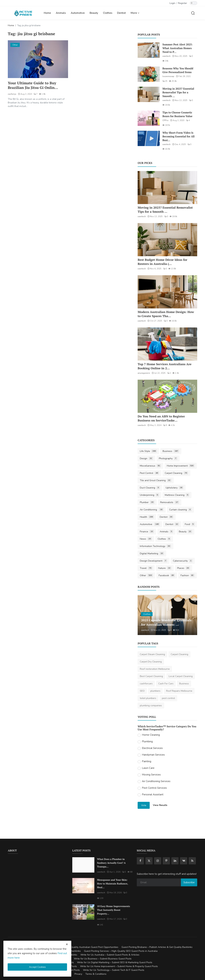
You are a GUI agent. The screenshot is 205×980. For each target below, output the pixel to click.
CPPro (165, 120)
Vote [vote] (144, 805)
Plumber (147, 502)
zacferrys (12, 94)
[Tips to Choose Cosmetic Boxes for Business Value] (149, 118)
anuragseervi (144, 373)
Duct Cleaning (150, 488)
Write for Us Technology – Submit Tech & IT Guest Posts (114, 970)
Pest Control (149, 473)
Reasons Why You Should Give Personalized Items (178, 70)
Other (146, 575)
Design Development (153, 561)
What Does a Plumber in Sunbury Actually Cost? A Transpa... (111, 863)
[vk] (184, 861)
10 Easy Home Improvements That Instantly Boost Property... (114, 910)
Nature (165, 568)
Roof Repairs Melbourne (179, 691)
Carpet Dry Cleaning (151, 662)
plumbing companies (151, 706)
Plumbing (147, 741)
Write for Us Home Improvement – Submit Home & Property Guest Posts (119, 966)
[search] (193, 13)
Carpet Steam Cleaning (152, 654)
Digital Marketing (152, 554)
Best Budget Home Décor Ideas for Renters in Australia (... (162, 262)
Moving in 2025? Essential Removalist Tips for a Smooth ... (178, 92)
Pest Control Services (154, 788)
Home (47, 13)
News (146, 539)
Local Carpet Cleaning (181, 676)
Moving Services (151, 775)
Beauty (94, 13)
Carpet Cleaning (176, 473)
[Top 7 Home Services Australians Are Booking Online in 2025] (167, 344)
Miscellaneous (150, 466)
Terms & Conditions (96, 974)
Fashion (188, 575)
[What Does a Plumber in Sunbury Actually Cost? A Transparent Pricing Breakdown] (83, 865)
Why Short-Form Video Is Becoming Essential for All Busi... (178, 136)
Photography (168, 458)
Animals (61, 13)
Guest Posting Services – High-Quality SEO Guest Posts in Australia (121, 951)
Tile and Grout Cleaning (156, 480)
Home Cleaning (151, 735)
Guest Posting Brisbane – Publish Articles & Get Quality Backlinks (157, 947)
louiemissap (168, 76)
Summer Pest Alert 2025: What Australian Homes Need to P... (177, 48)
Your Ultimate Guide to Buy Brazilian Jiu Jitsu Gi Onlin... (33, 85)
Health (147, 517)
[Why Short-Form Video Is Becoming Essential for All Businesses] (149, 138)
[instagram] (158, 861)
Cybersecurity (183, 561)
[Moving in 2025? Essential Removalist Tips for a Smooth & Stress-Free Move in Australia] (149, 94)
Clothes (108, 13)
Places (184, 568)
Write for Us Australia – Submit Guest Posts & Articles (110, 955)
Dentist (121, 13)
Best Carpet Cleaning (151, 676)
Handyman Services (153, 755)
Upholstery (174, 488)
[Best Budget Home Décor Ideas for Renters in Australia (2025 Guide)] (167, 240)
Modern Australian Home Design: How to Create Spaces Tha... (166, 314)
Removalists (170, 502)
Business (171, 451)
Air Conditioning (152, 510)
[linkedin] (175, 861)
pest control (168, 698)
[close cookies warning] (67, 944)
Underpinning (149, 495)
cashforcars (146, 684)
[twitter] (149, 861)
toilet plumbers (148, 698)
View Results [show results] (160, 805)
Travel (146, 568)
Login (172, 3)
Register (183, 3)
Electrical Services (152, 748)
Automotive (78, 13)
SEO (142, 691)
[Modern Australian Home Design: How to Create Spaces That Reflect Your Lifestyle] (167, 292)
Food (190, 524)
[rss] (192, 861)
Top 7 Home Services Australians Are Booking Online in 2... (165, 366)
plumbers (155, 691)
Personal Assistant (153, 795)
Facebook (167, 575)
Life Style (148, 451)
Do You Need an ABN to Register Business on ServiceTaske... (161, 418)
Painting (147, 761)
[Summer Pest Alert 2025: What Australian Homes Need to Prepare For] (149, 50)
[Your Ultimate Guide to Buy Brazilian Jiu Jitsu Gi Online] (38, 59)
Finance (147, 532)
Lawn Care (148, 768)
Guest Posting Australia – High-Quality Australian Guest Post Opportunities (77, 947)
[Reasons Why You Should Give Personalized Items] (149, 74)
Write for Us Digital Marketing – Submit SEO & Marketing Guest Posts (115, 962)
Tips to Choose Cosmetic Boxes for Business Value (177, 114)
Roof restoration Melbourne (155, 669)
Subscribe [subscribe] (189, 882)
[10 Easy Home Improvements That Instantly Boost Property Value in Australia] (83, 912)
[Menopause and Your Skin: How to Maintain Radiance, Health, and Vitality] (83, 886)
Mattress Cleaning (177, 495)
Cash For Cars (166, 684)
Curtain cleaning (180, 510)
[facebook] (140, 861)
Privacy (78, 974)
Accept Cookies (37, 967)
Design (146, 458)
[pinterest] (166, 861)
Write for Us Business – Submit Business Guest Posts (103, 959)
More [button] (135, 13)
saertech (166, 56)
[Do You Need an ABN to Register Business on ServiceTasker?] (167, 396)
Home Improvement (181, 466)
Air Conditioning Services (156, 781)
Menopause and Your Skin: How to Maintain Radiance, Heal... (113, 884)
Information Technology (155, 546)
